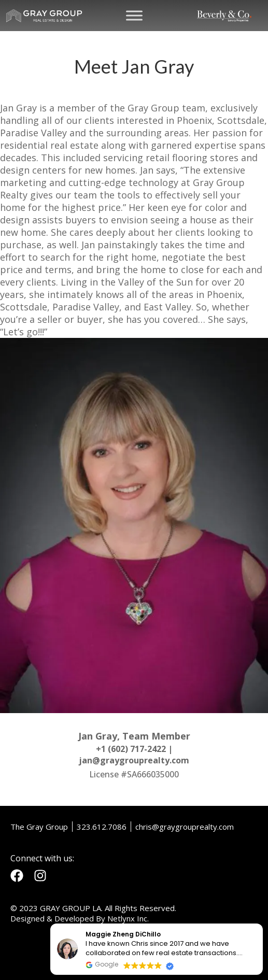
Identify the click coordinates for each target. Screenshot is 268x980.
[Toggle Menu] (134, 15)
